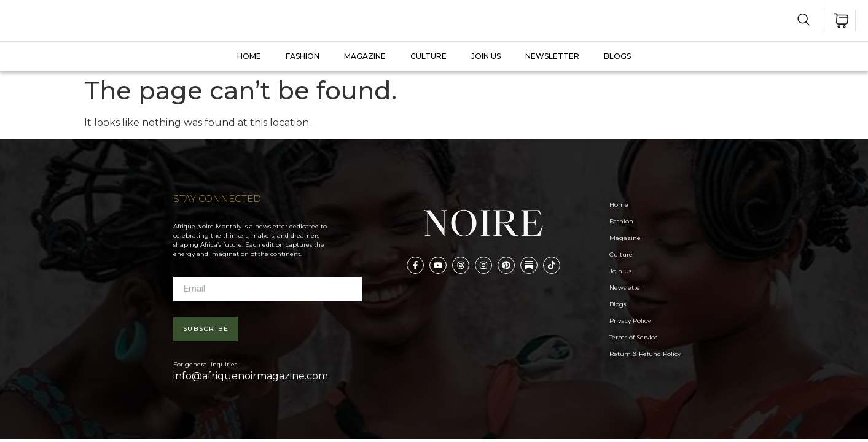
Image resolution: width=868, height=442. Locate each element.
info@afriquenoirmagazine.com (251, 376)
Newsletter (552, 56)
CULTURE (428, 56)
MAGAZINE (365, 56)
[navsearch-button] (804, 19)
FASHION (303, 56)
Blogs (617, 56)
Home (249, 56)
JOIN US (486, 56)
